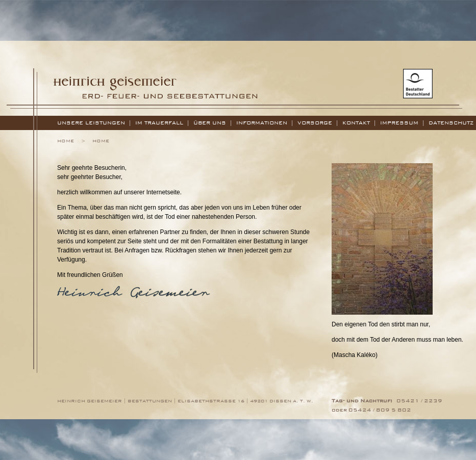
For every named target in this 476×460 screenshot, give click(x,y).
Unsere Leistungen (91, 123)
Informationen (262, 123)
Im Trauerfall (159, 123)
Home (66, 141)
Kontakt (356, 123)
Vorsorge (315, 123)
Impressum (399, 123)
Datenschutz (451, 123)
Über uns (210, 123)
